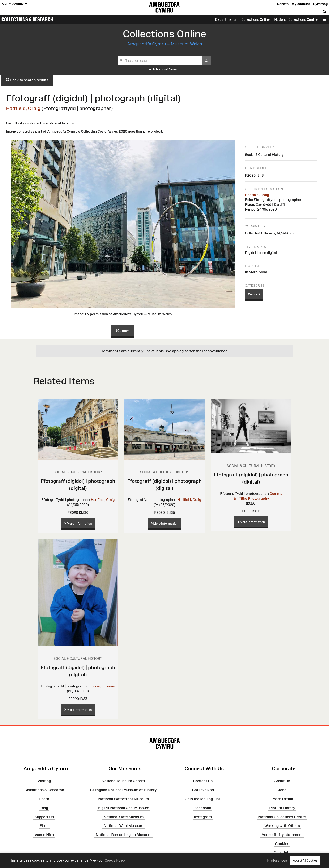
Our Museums (15, 4)
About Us (282, 781)
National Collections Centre (296, 19)
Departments (226, 19)
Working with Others (282, 826)
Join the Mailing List (203, 799)
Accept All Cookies (305, 860)
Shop (44, 826)
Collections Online (255, 19)
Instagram (203, 817)
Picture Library (282, 808)
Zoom (123, 331)
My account (301, 4)
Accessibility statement (282, 835)
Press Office (282, 799)
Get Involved (203, 790)
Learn (44, 799)
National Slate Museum (123, 817)
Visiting (44, 781)
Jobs (282, 790)
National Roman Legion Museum (124, 835)
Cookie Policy (115, 860)
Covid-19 (254, 294)
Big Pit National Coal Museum (123, 808)
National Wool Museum (123, 826)
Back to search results (27, 80)
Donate (283, 4)
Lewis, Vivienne (103, 686)
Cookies (282, 844)
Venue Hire (44, 835)
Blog (44, 808)
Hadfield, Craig (23, 108)
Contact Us (203, 781)
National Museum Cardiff (123, 781)
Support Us (44, 817)
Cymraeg (320, 4)
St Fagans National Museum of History (123, 790)
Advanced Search (165, 69)
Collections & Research (27, 19)
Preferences (277, 860)
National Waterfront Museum (123, 799)
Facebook (203, 808)
